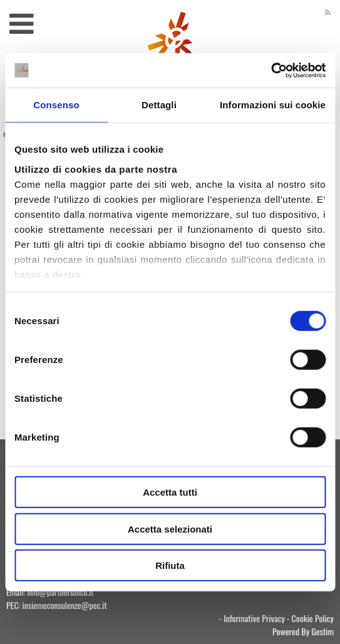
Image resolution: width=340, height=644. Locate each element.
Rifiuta (170, 565)
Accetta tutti (170, 492)
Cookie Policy (313, 618)
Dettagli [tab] (159, 105)
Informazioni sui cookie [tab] (273, 105)
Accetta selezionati (170, 529)
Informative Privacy (254, 618)
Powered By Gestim (303, 631)
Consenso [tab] (56, 105)
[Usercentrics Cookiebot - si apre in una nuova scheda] (271, 70)
